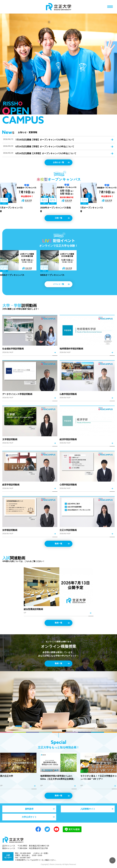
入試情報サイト (88, 809)
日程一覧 (58, 218)
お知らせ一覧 (58, 162)
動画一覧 (58, 544)
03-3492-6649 (25, 853)
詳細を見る (30, 334)
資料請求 (29, 809)
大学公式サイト (29, 817)
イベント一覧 (58, 284)
